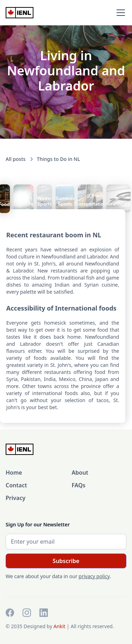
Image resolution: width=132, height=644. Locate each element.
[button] (119, 13)
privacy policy (94, 576)
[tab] (23, 199)
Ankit (60, 626)
